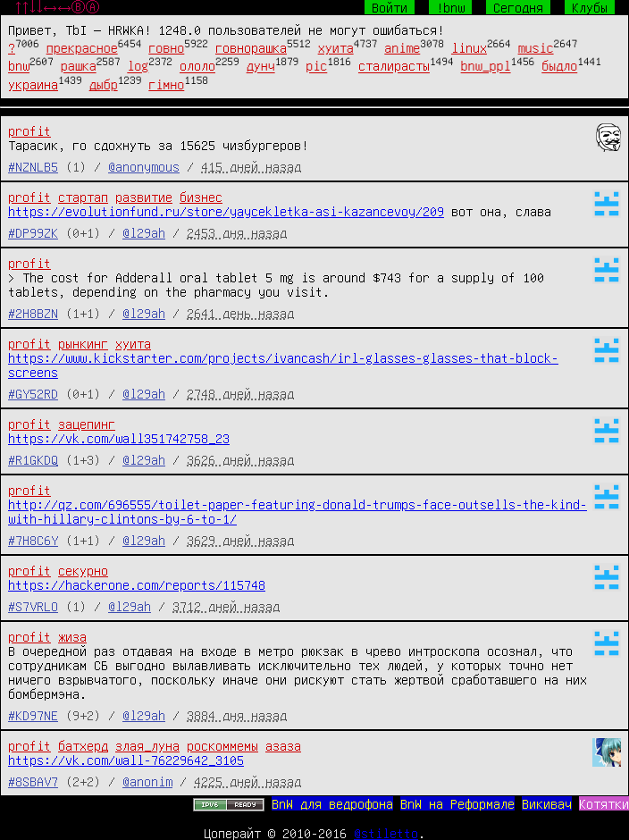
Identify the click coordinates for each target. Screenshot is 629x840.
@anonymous (144, 166)
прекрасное (82, 47)
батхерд (83, 745)
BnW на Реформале (457, 803)
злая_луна (147, 745)
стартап (83, 197)
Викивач (547, 803)
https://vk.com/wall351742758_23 (119, 438)
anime (402, 47)
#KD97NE (33, 715)
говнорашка (251, 47)
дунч (261, 66)
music (536, 47)
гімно (166, 84)
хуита (336, 47)
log (138, 66)
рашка (79, 66)
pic (316, 66)
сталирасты (394, 66)
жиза (72, 636)
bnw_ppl (486, 66)
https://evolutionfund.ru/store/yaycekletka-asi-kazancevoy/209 (226, 211)
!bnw (450, 7)
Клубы (590, 7)
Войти (390, 7)
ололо (197, 66)
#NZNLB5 (33, 166)
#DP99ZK (33, 232)
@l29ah (144, 232)
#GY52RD (33, 393)
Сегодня (518, 7)
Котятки (604, 803)
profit (29, 130)
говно (166, 47)
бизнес (201, 197)
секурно (83, 570)
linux (469, 47)
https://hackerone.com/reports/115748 (137, 584)
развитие (144, 197)
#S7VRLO (33, 606)
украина (33, 84)
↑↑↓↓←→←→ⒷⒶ (57, 7)
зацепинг (87, 424)
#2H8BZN (33, 313)
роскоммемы (222, 745)
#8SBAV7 (33, 781)
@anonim (147, 781)
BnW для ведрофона (332, 803)
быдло (559, 66)
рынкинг (83, 343)
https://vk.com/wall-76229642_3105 (126, 760)
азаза (283, 745)
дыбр (104, 84)
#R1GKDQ (33, 459)
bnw (19, 66)
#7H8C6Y (33, 540)
